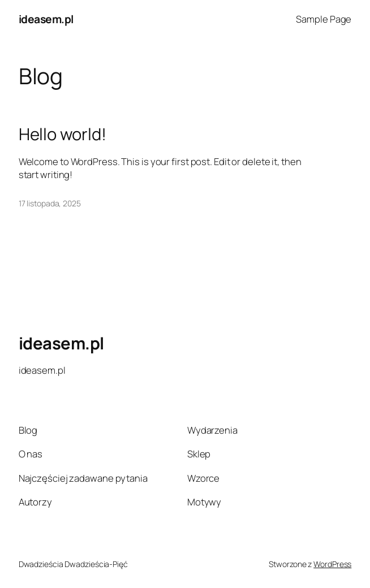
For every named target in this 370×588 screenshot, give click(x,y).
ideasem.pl (46, 19)
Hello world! (63, 134)
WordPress (332, 564)
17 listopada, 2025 (50, 203)
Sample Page (324, 19)
